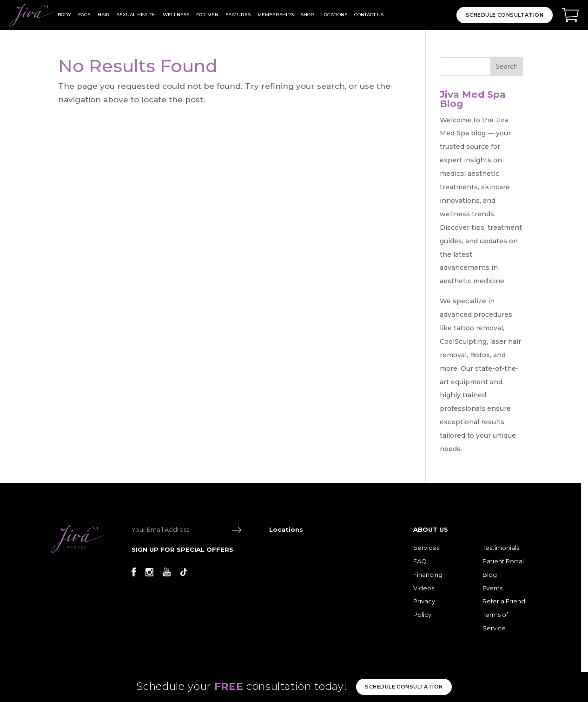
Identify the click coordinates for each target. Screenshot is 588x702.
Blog (490, 575)
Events (492, 588)
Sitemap (384, 678)
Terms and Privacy (314, 678)
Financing (428, 575)
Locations (334, 15)
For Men (207, 15)
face (84, 15)
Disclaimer (354, 678)
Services (426, 548)
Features (238, 15)
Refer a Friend (504, 601)
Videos (424, 588)
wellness (176, 15)
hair (104, 15)
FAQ (420, 561)
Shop (307, 15)
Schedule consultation (404, 687)
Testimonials (501, 548)
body (64, 15)
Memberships (276, 15)
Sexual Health (136, 15)
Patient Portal (503, 561)
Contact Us (369, 15)
